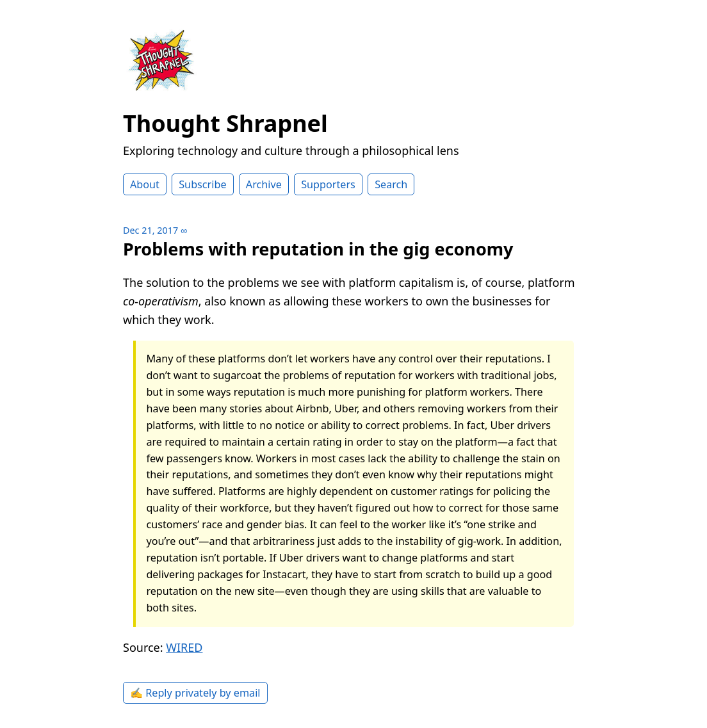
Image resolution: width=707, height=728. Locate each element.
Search (391, 184)
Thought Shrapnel (225, 123)
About (145, 184)
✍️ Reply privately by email (195, 693)
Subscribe (202, 184)
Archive (264, 184)
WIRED (184, 647)
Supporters (328, 184)
